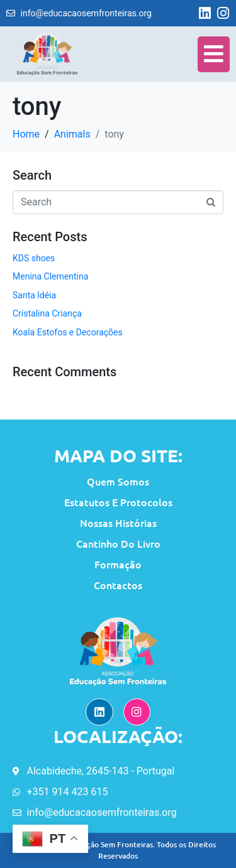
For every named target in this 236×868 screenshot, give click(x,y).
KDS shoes (34, 258)
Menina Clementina (50, 276)
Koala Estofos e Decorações (68, 332)
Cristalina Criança (47, 313)
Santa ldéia (34, 295)
